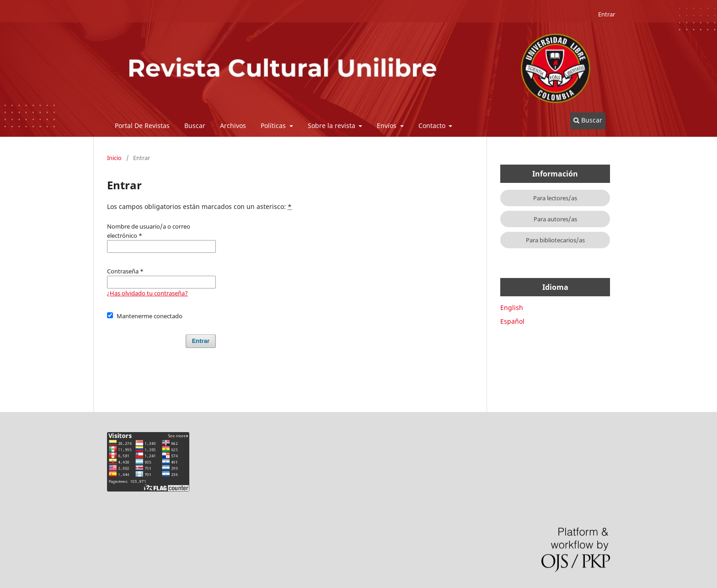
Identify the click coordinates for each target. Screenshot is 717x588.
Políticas (274, 126)
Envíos (388, 126)
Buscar (195, 126)
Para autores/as (555, 219)
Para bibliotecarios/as (555, 240)
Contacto (433, 126)
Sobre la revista (332, 126)
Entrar (607, 14)
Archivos (233, 126)
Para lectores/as (555, 198)
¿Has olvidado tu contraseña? (147, 293)
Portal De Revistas (142, 126)
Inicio (114, 158)
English (512, 307)
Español (512, 321)
